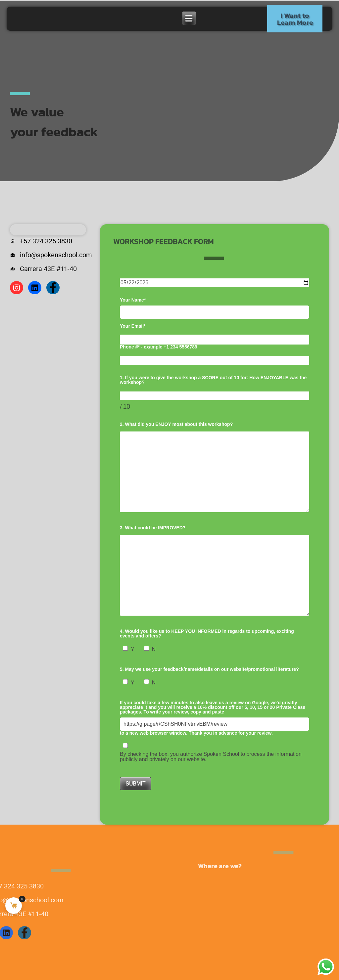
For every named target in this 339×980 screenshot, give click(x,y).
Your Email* (133, 326)
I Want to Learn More (295, 19)
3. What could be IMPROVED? (153, 528)
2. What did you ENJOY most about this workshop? (176, 424)
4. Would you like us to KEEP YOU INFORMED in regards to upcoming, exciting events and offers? (207, 633)
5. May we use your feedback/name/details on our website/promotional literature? (209, 669)
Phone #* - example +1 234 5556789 (159, 347)
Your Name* (215, 308)
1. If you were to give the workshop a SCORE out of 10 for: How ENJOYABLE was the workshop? (213, 380)
